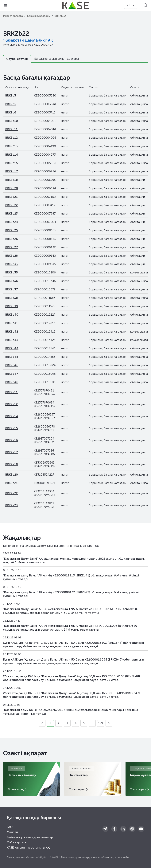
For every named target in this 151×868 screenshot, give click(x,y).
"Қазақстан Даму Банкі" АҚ (28, 40)
